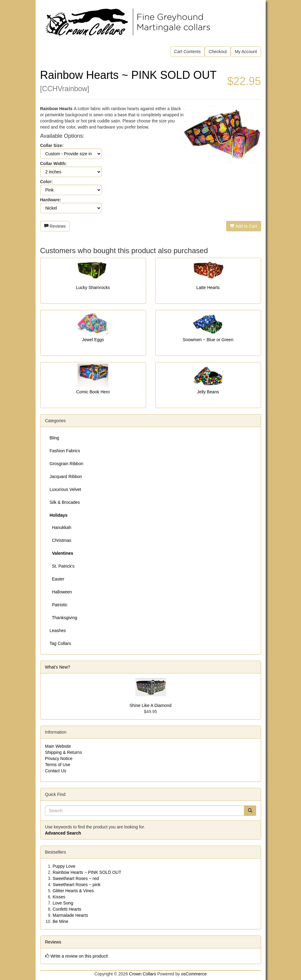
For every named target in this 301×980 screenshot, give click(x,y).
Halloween (61, 592)
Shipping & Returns (64, 752)
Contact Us (56, 771)
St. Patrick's (62, 566)
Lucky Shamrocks (93, 287)
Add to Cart (244, 226)
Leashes (58, 631)
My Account (246, 52)
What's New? (58, 667)
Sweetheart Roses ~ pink (77, 885)
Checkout (218, 52)
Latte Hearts (208, 287)
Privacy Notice (59, 758)
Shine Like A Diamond (150, 705)
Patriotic (59, 605)
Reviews (55, 226)
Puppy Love (64, 866)
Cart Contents (187, 52)
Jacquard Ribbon (66, 476)
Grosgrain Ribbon (67, 464)
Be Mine (61, 921)
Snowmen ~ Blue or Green (208, 340)
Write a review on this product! (79, 956)
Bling (54, 438)
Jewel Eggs (93, 340)
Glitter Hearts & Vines (73, 891)
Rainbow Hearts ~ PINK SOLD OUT (87, 872)
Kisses (59, 897)
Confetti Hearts (67, 909)
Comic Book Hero (93, 392)
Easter (57, 579)
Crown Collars (143, 974)
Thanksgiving (64, 618)
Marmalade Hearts (70, 915)
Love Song (63, 903)
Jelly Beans (208, 392)
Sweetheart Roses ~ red (76, 878)
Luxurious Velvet (66, 489)
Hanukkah (61, 527)
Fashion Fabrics (65, 451)
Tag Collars (60, 643)
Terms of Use (58, 765)
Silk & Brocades (65, 502)
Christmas (61, 540)
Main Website (58, 746)
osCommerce (194, 974)
